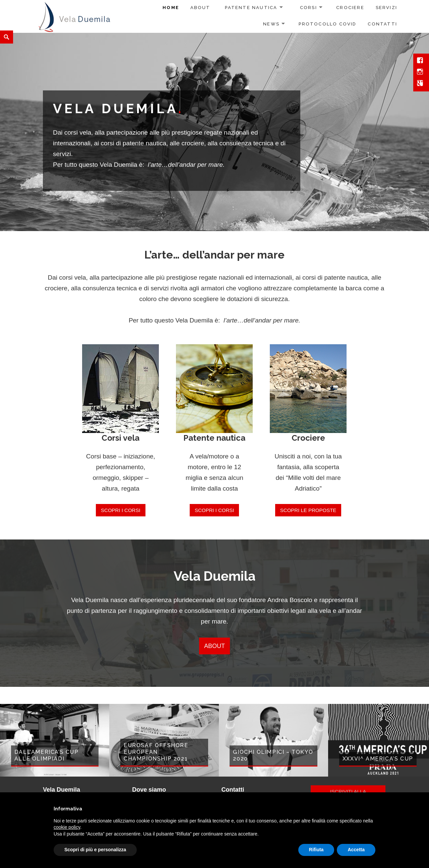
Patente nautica (251, 8)
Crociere (350, 8)
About (200, 8)
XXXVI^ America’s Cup (378, 759)
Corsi (309, 8)
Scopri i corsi (121, 510)
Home (171, 8)
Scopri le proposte (308, 510)
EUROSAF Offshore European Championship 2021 (156, 752)
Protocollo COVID (327, 24)
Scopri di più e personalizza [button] (95, 850)
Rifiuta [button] (316, 850)
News (271, 24)
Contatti (382, 24)
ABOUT (214, 646)
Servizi (386, 8)
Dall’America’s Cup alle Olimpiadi (47, 755)
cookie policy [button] (67, 827)
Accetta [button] (356, 850)
